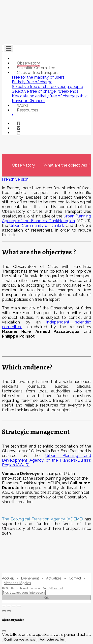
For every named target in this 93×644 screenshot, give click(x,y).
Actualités (54, 578)
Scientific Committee (36, 68)
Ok (46, 598)
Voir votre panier (52, 639)
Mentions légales (17, 583)
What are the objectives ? (67, 165)
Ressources (28, 110)
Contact (75, 578)
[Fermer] (4, 631)
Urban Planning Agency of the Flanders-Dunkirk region (46, 218)
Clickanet (57, 588)
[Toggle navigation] (9, 48)
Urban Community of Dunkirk (37, 225)
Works (23, 105)
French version (15, 179)
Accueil (8, 578)
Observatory (28, 63)
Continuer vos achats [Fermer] (19, 639)
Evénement (30, 578)
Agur (46, 588)
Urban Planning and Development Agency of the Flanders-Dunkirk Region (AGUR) (46, 460)
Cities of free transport (37, 73)
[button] (13, 115)
